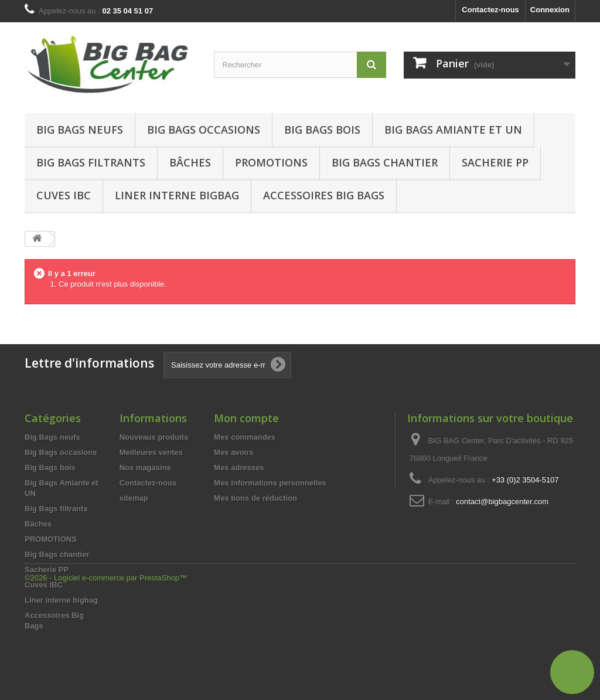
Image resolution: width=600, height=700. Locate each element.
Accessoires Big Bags (324, 195)
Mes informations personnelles (270, 483)
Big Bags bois (322, 130)
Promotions (271, 162)
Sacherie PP (495, 162)
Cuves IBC (64, 195)
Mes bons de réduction (255, 498)
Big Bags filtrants (91, 162)
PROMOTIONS (51, 539)
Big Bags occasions (204, 130)
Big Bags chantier (385, 162)
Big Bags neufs (80, 130)
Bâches (190, 162)
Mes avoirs (233, 452)
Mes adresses (239, 468)
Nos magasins (145, 468)
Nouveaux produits (154, 437)
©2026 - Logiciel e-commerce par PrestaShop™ (106, 668)
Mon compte (246, 418)
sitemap (134, 498)
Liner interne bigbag (177, 195)
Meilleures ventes (151, 452)
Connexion (550, 10)
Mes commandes (245, 437)
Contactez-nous (490, 10)
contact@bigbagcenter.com (502, 502)
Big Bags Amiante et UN (453, 130)
